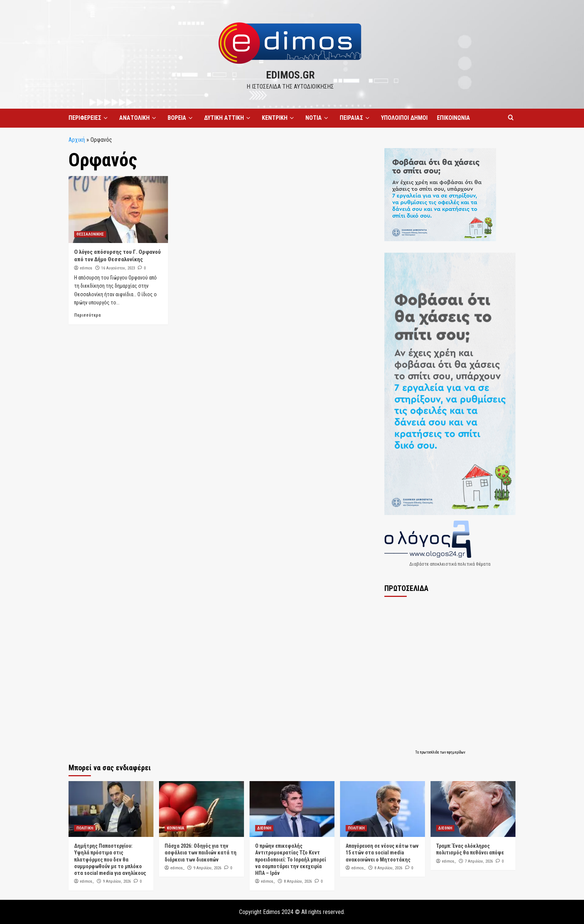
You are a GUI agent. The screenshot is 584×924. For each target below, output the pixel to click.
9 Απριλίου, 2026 (117, 881)
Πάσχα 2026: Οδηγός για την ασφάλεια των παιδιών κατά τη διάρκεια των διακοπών (201, 853)
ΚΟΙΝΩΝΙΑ (176, 828)
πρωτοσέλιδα (430, 752)
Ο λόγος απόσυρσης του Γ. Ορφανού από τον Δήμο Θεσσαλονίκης (118, 256)
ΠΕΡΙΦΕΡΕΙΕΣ (89, 118)
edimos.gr (290, 75)
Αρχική (77, 140)
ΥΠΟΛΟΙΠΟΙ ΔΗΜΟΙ (404, 118)
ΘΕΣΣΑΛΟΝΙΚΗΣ (90, 234)
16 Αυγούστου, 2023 (118, 268)
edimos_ (87, 881)
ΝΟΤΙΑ (318, 118)
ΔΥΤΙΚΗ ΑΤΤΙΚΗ (228, 118)
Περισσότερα (87, 315)
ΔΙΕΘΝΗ (264, 828)
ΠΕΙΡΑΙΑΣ (356, 118)
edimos (86, 268)
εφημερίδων (456, 752)
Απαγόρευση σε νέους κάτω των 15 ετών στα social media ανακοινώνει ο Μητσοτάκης (382, 853)
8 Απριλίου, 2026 (298, 881)
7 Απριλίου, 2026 (479, 861)
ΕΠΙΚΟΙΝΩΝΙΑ (453, 118)
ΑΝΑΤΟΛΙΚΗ (139, 118)
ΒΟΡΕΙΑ (181, 118)
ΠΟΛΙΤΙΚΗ (85, 828)
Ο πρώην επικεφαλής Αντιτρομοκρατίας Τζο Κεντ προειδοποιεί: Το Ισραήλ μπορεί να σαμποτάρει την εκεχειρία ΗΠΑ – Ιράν (291, 859)
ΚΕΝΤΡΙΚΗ (279, 118)
